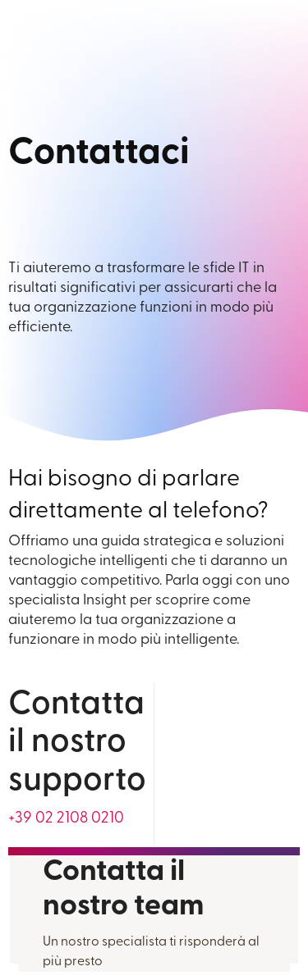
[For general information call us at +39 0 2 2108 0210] (66, 819)
